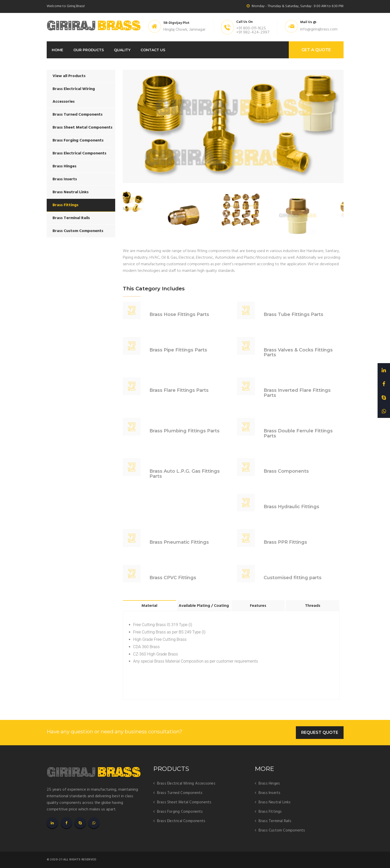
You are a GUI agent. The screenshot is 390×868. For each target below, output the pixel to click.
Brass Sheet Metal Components (82, 128)
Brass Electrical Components (79, 153)
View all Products (69, 76)
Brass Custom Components (78, 231)
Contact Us (153, 50)
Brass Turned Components (78, 115)
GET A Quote (316, 50)
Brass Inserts (65, 179)
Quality (122, 50)
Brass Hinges (64, 166)
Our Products (89, 50)
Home (57, 50)
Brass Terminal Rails (71, 218)
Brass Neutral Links (71, 192)
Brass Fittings (65, 205)
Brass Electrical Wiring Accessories (74, 95)
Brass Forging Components (78, 140)
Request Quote (320, 732)
